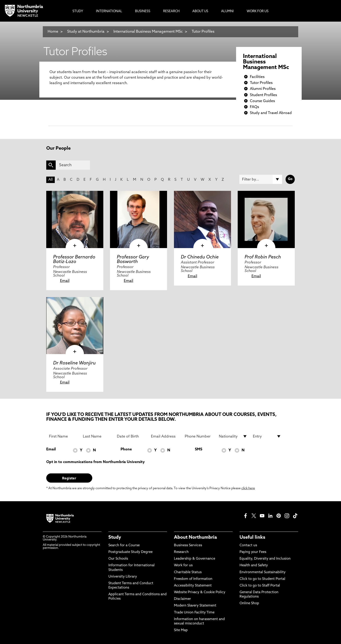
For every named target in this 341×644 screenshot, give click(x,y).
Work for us (183, 565)
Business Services (188, 545)
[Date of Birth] (131, 436)
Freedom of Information (193, 579)
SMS (199, 449)
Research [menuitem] (171, 11)
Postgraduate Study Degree (130, 552)
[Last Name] (97, 436)
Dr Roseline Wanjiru (74, 363)
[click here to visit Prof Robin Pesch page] (266, 219)
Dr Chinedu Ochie (200, 257)
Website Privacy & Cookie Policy (200, 592)
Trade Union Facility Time (194, 613)
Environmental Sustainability (263, 572)
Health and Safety (254, 565)
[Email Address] (165, 436)
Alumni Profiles (263, 89)
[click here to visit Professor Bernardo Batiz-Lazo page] (75, 219)
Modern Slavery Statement (195, 606)
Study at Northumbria (86, 32)
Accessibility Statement (193, 586)
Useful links (252, 538)
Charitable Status (188, 572)
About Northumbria (195, 538)
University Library (123, 577)
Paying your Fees (253, 552)
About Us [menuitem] (200, 11)
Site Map (181, 630)
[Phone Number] (199, 436)
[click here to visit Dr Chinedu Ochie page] (202, 219)
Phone (126, 449)
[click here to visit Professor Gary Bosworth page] (139, 219)
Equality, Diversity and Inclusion (265, 559)
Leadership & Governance (195, 559)
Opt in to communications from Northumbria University (95, 462)
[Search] (73, 165)
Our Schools (118, 559)
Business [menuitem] (143, 11)
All (51, 180)
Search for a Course (124, 545)
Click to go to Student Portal (262, 579)
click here (248, 488)
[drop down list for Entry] (267, 436)
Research (181, 552)
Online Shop (249, 603)
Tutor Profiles (203, 32)
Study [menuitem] (78, 11)
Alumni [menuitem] (227, 11)
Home (53, 32)
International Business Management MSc (148, 32)
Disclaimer (182, 599)
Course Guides (262, 101)
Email (65, 281)
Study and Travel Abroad (271, 113)
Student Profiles (263, 95)
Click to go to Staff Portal (260, 586)
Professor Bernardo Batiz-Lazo (74, 260)
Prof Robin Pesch (263, 257)
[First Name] (63, 436)
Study (115, 538)
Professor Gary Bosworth (133, 260)
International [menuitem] (109, 11)
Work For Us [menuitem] (258, 11)
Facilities (257, 77)
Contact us (248, 545)
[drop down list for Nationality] (233, 436)
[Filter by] (261, 179)
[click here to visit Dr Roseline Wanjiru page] (75, 326)
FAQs (254, 107)
